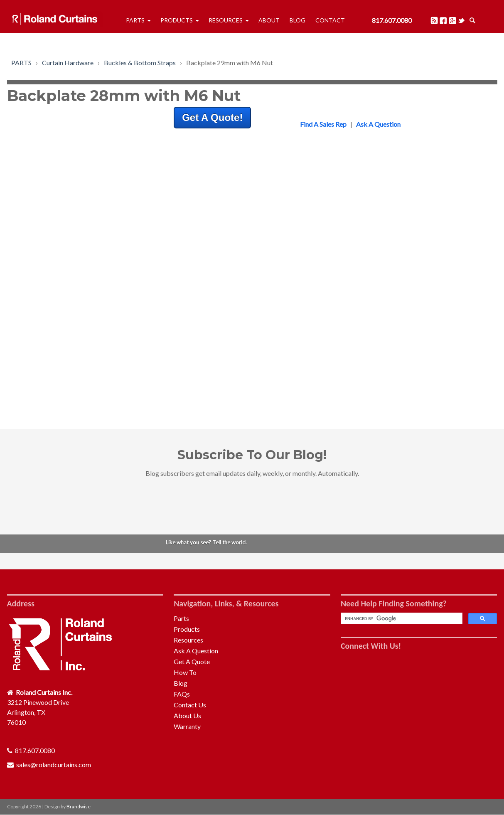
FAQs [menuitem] (182, 694)
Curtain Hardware (68, 63)
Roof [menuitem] (352, 350)
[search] (401, 619)
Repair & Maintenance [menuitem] (376, 265)
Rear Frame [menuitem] (361, 320)
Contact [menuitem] (330, 20)
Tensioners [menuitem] (360, 245)
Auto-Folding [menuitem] (364, 255)
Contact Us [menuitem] (190, 705)
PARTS (21, 63)
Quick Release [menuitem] (365, 330)
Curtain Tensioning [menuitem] (371, 370)
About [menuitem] (269, 20)
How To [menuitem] (185, 672)
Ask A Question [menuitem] (196, 651)
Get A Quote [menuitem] (192, 661)
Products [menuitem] (177, 20)
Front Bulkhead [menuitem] (367, 310)
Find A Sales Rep (323, 124)
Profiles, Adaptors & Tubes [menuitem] (383, 235)
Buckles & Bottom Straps (140, 63)
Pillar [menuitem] (352, 360)
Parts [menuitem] (135, 20)
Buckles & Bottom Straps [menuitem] (381, 206)
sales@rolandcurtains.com (54, 765)
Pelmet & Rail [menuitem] (364, 225)
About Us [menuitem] (187, 715)
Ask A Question (378, 124)
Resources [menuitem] (226, 20)
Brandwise (79, 806)
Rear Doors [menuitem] (361, 340)
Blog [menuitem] (297, 20)
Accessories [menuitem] (362, 380)
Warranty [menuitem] (187, 726)
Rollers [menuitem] (355, 215)
